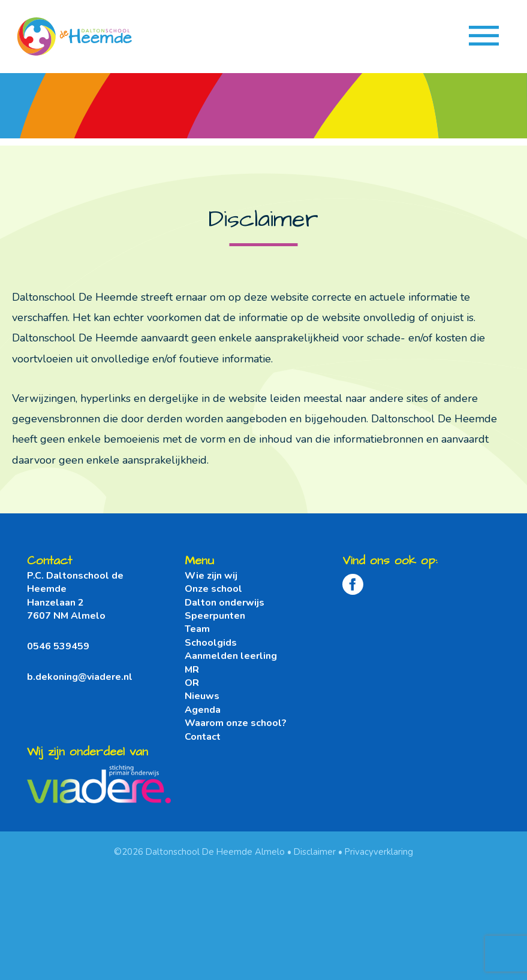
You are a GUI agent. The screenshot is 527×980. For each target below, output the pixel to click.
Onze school (213, 589)
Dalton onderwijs (225, 603)
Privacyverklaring (379, 852)
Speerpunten (215, 616)
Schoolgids (211, 643)
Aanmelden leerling (231, 656)
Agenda (203, 710)
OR (192, 683)
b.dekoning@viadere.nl (80, 677)
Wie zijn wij (211, 576)
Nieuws (202, 696)
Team (197, 629)
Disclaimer (315, 852)
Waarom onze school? (236, 723)
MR (192, 670)
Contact (203, 737)
